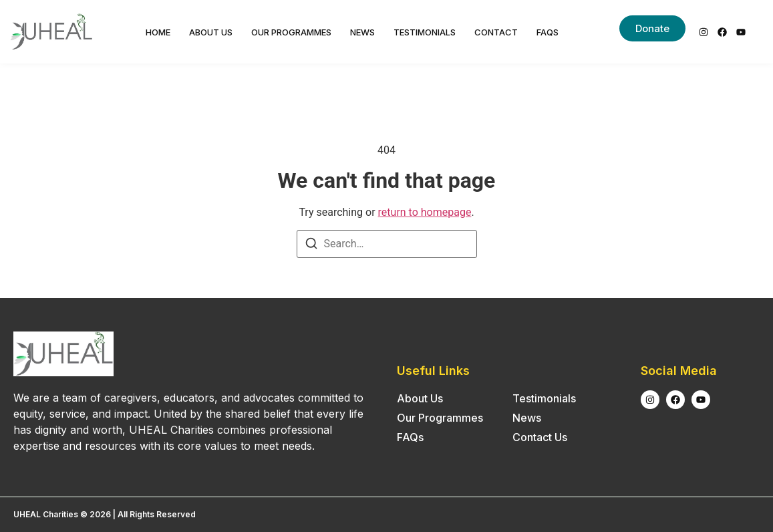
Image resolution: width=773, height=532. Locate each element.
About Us (211, 32)
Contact (496, 32)
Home (158, 32)
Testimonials (425, 32)
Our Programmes (291, 32)
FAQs (548, 32)
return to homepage (425, 212)
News (362, 32)
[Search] (311, 246)
